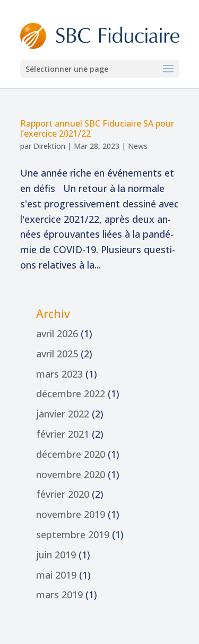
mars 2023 (59, 374)
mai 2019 (56, 575)
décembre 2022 (71, 394)
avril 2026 (57, 333)
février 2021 (63, 434)
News (138, 146)
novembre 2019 (71, 514)
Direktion (49, 146)
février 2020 (63, 494)
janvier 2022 (63, 414)
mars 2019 (59, 595)
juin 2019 (56, 555)
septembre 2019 (73, 534)
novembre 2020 (71, 474)
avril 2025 (57, 354)
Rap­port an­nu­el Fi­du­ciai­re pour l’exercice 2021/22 (97, 128)
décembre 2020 (71, 454)
